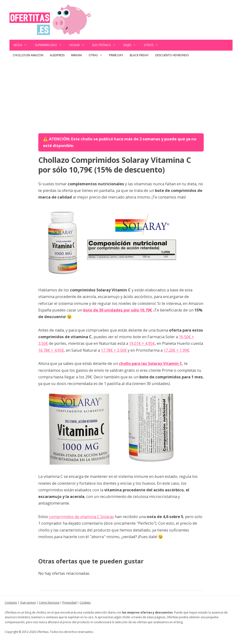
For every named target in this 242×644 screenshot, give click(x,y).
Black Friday (139, 55)
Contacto (11, 603)
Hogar (79, 45)
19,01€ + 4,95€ (142, 343)
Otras (97, 55)
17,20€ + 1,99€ (176, 350)
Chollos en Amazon (28, 55)
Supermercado (50, 45)
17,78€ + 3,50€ (114, 350)
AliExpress (57, 55)
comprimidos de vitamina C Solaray (81, 516)
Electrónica (106, 45)
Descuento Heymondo (172, 55)
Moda (22, 45)
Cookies (85, 603)
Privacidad (69, 603)
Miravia (77, 55)
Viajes (132, 45)
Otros (153, 45)
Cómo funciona (49, 603)
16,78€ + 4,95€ (51, 350)
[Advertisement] (121, 95)
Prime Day (116, 55)
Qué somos (28, 603)
